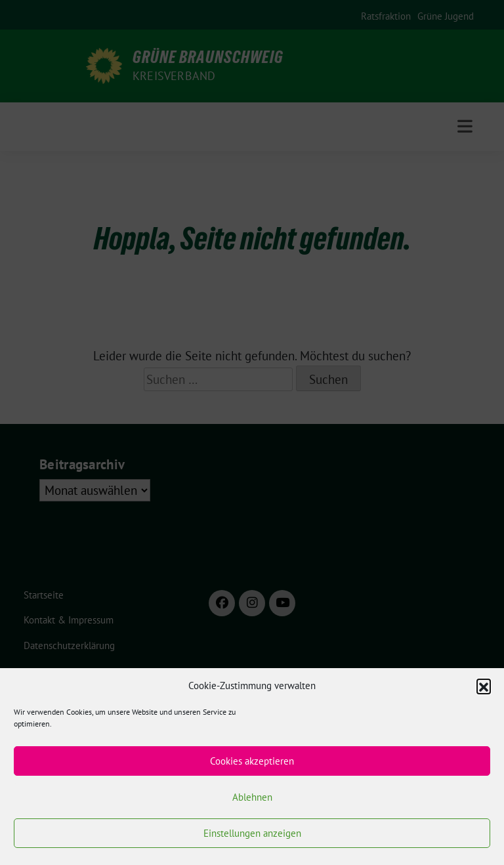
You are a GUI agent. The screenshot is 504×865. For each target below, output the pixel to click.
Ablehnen (252, 797)
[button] (484, 686)
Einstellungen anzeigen (252, 833)
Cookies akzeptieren (252, 761)
